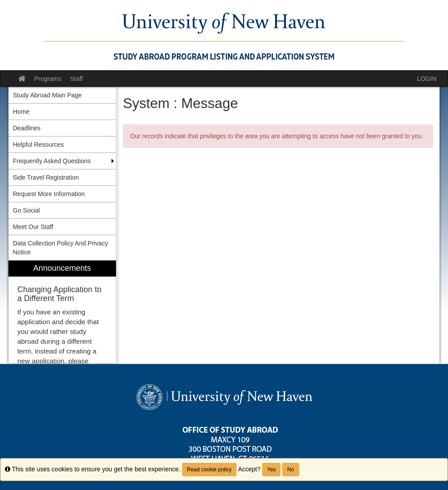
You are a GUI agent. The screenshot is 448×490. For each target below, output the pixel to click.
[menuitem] (62, 312)
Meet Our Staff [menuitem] (33, 227)
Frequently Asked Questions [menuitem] (52, 161)
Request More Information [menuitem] (49, 194)
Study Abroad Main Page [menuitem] (47, 95)
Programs (48, 79)
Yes (272, 470)
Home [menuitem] (21, 112)
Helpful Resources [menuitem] (38, 145)
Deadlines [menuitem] (27, 128)
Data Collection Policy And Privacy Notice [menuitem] (60, 248)
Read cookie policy (210, 470)
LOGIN (427, 79)
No (290, 470)
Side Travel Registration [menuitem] (46, 177)
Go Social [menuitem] (26, 210)
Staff (77, 79)
